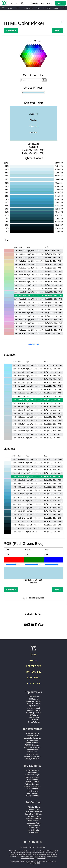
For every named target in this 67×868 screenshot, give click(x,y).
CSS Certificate (34, 809)
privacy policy (41, 858)
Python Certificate (33, 818)
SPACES (34, 660)
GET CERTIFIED (34, 666)
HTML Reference (32, 733)
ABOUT (32, 847)
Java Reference (32, 754)
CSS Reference (32, 736)
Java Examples (32, 791)
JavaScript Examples (32, 775)
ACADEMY (41, 847)
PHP (63, 8)
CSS (17, 8)
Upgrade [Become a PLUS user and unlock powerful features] (34, 3)
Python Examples (32, 782)
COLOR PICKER (33, 614)
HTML (10, 8)
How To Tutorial (34, 703)
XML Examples (32, 793)
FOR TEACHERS (34, 672)
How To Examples (32, 777)
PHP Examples (32, 789)
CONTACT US (34, 683)
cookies (32, 858)
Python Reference (32, 743)
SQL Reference (32, 740)
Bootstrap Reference (32, 747)
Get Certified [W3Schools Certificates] (46, 3)
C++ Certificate (34, 828)
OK (44, 80)
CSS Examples (32, 772)
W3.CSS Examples (32, 784)
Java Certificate (33, 825)
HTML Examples (32, 770)
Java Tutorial (34, 717)
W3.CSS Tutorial (34, 710)
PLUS (34, 655)
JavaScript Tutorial (33, 701)
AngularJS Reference (32, 756)
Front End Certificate (33, 814)
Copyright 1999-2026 (17, 861)
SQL (38, 8)
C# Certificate (34, 830)
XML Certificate (34, 832)
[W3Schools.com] (34, 649)
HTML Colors (32, 752)
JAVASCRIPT (28, 8)
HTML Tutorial (34, 697)
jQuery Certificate (33, 823)
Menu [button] (14, 3)
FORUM (24, 847)
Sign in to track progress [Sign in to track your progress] (33, 598)
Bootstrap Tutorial (34, 713)
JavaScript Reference (32, 738)
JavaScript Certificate (34, 812)
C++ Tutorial (33, 720)
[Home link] (4, 3)
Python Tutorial (34, 708)
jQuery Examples (32, 795)
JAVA (56, 8)
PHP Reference (32, 749)
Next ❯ (58, 31)
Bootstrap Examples (32, 786)
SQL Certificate (33, 816)
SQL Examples (32, 779)
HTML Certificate (33, 807)
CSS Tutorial (33, 699)
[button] (22, 3)
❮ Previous (11, 31)
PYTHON (47, 8)
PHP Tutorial (33, 715)
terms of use (25, 858)
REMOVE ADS (33, 344)
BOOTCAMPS (33, 678)
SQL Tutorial (34, 706)
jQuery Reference (32, 759)
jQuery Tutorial (34, 722)
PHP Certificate (34, 821)
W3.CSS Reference (32, 745)
